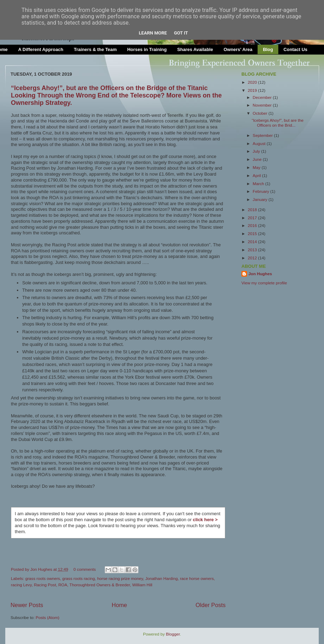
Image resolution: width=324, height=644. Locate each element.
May (257, 167)
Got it (181, 33)
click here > (205, 520)
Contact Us (296, 49)
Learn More (153, 33)
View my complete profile (264, 283)
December (263, 97)
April (257, 175)
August (260, 143)
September (263, 135)
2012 (253, 258)
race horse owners (197, 578)
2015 (253, 233)
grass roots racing (79, 578)
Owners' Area (238, 49)
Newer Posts (27, 605)
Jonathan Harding (161, 578)
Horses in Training (147, 49)
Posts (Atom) (47, 617)
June (258, 159)
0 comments (85, 569)
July (257, 151)
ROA (63, 585)
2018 (253, 210)
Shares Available (195, 49)
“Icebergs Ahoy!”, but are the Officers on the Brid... (277, 123)
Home (119, 605)
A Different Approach (41, 49)
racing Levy (21, 585)
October (261, 113)
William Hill (142, 585)
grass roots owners (43, 578)
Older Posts (211, 605)
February (261, 191)
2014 (253, 242)
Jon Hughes (42, 569)
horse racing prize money (120, 578)
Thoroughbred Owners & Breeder (100, 585)
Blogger (173, 634)
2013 (253, 250)
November (263, 105)
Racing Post (45, 585)
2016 (253, 225)
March (259, 184)
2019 (253, 90)
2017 (253, 218)
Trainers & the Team (95, 49)
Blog (268, 49)
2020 (253, 82)
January (261, 199)
